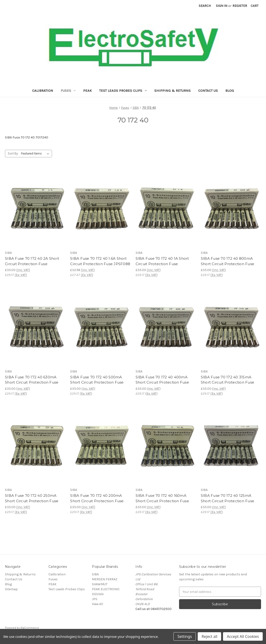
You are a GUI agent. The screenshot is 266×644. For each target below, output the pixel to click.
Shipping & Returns (172, 91)
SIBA (95, 574)
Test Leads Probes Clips (123, 91)
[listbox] (36, 154)
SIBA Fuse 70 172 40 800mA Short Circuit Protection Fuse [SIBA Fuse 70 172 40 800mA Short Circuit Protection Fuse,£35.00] (227, 261)
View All (97, 604)
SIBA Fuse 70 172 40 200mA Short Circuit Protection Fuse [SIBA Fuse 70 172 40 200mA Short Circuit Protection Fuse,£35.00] (97, 498)
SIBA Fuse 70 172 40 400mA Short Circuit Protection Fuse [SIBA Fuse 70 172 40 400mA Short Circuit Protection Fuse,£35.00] (162, 380)
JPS (95, 599)
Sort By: (13, 153)
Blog (230, 91)
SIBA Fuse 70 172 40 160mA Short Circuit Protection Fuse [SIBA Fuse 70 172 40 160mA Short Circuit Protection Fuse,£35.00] (162, 498)
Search (205, 6)
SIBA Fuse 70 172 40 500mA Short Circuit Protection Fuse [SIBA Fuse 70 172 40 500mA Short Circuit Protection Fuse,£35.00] (97, 380)
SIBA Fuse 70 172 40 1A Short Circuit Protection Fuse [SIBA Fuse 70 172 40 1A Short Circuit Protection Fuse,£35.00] (162, 261)
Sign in (222, 6)
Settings (185, 636)
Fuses (68, 91)
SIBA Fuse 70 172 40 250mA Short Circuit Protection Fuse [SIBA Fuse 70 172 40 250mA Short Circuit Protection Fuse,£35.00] (32, 498)
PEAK (87, 91)
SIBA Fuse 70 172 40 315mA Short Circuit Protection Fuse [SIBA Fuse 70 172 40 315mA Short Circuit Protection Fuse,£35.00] (227, 380)
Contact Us (208, 91)
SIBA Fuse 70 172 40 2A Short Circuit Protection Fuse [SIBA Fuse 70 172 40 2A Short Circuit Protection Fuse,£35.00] (32, 261)
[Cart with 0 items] (255, 6)
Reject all (209, 636)
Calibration (43, 91)
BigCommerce (30, 628)
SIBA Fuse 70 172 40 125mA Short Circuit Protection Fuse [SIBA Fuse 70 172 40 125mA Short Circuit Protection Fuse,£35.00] (227, 498)
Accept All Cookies (243, 636)
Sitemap (11, 589)
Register (240, 6)
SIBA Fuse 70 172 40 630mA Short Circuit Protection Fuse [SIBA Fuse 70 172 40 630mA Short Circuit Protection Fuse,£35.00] (32, 380)
